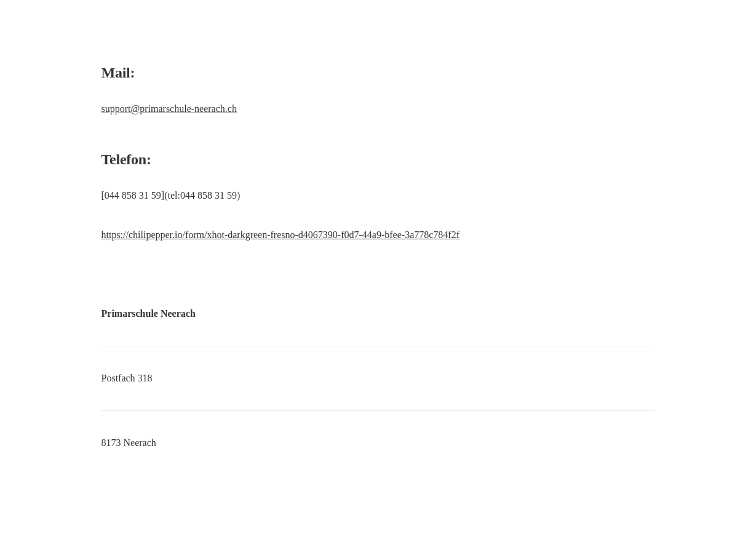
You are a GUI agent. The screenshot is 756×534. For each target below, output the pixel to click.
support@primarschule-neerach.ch (169, 109)
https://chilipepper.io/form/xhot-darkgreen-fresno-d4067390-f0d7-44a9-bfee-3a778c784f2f (281, 235)
